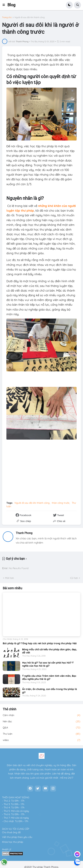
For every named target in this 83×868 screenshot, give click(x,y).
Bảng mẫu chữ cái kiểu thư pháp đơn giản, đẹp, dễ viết (50, 651)
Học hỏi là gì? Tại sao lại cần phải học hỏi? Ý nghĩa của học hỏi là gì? (48, 664)
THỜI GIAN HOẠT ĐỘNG (16, 797)
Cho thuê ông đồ (11, 832)
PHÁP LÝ (7, 850)
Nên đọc (41, 722)
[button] (5, 5)
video (41, 740)
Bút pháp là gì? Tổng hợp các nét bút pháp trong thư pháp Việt (40, 643)
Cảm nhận (41, 715)
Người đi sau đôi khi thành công (30, 17)
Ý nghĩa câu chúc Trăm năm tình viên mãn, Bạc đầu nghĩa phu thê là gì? (49, 677)
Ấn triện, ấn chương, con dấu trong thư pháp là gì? (50, 691)
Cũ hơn (74, 578)
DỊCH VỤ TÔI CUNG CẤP (16, 829)
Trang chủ (7, 17)
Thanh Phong (24, 533)
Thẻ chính (10, 709)
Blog (11, 5)
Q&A (41, 728)
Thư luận (41, 734)
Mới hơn (9, 578)
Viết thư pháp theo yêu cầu (17, 837)
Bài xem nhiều (12, 588)
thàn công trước (61, 503)
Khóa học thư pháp (13, 842)
